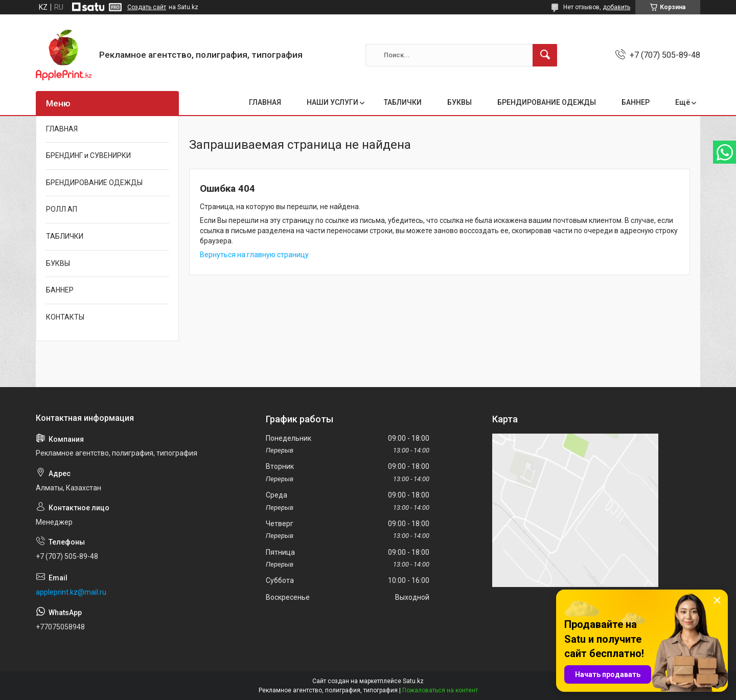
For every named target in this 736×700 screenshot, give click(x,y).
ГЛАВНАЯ (265, 102)
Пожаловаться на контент (440, 690)
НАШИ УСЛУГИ (332, 102)
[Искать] (545, 55)
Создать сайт (147, 7)
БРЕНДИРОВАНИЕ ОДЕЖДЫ (547, 102)
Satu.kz (413, 681)
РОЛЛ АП (62, 209)
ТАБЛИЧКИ (403, 102)
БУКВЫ (459, 102)
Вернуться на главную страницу (254, 255)
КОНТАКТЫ (65, 317)
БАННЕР (636, 102)
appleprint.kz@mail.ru (71, 592)
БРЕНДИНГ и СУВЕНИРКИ (88, 155)
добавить (616, 7)
